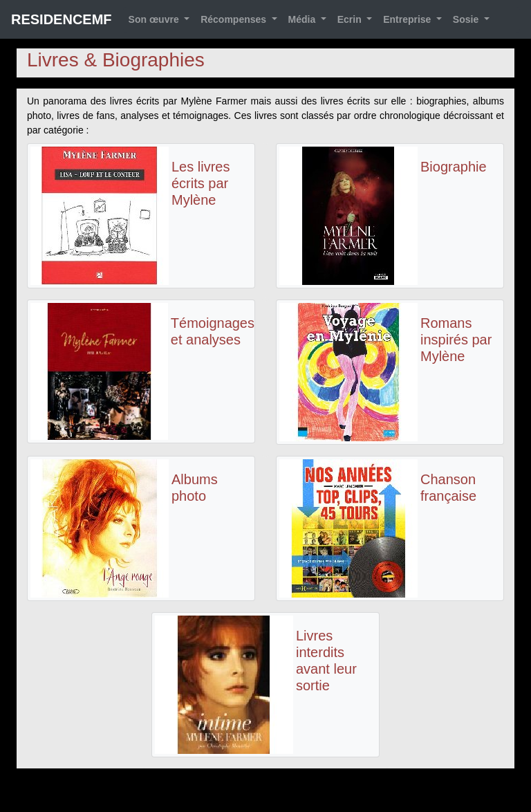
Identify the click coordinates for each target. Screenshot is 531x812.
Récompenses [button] (235, 19)
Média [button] (304, 19)
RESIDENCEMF (62, 19)
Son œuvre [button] (155, 19)
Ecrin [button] (351, 19)
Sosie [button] (467, 19)
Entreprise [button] (408, 19)
